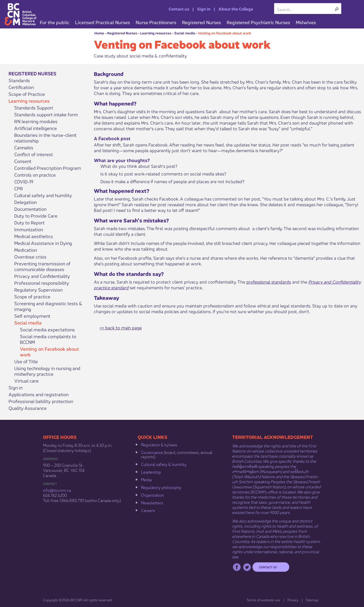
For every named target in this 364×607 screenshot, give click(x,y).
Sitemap (312, 600)
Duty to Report (29, 222)
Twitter (247, 567)
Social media (185, 33)
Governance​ (152, 452)
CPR (19, 188)
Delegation (25, 202)
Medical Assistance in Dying (43, 243)
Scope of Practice (27, 94)
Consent (23, 161)
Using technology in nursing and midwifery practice (47, 371)
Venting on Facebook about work (225, 33)
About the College (236, 9)
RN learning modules (36, 121)
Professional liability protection (41, 401)
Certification (21, 87)
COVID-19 (24, 181)
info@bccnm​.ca (57, 490)
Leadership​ (151, 472)
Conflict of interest (34, 154)
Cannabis (24, 147)
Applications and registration (39, 394)
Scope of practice (32, 296)
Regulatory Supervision (38, 290)
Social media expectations (47, 329)
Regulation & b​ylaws (159, 444)
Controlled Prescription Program (48, 168)
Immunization (29, 229)
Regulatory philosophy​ (161, 487)
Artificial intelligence (36, 128)
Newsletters (152, 502)
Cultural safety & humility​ (164, 464)
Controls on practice (35, 175)
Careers (148, 510)
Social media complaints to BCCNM (48, 339)
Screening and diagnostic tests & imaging (48, 306)
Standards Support (34, 108)
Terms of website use (263, 600)
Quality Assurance (28, 408)
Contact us (179, 9)
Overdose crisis (30, 257)
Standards (19, 80)
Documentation (30, 209)
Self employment (32, 316)
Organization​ (152, 495)
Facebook (237, 567)
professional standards (269, 281)
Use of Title (26, 361)
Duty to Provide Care (36, 216)
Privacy (293, 600)
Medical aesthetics (34, 236)
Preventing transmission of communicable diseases (42, 266)
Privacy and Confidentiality (42, 276)
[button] (337, 9)
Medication (26, 250)
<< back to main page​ (121, 327)
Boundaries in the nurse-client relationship (45, 138)
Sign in (204, 9)
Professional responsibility (42, 283)
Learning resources (156, 33)
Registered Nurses (122, 33)
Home (99, 33)
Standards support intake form (46, 114)
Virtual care (26, 381)
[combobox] (305, 9)
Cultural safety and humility (43, 195)
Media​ (146, 479)
